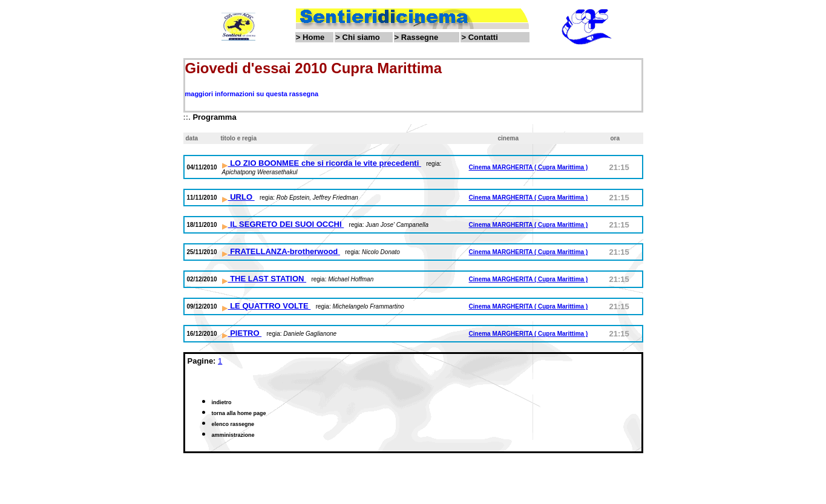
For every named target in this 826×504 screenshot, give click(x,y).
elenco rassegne (233, 424)
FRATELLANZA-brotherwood (281, 251)
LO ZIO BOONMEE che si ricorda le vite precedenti (322, 163)
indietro (222, 402)
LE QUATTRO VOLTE (267, 306)
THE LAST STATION (264, 279)
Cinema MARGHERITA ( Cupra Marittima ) (529, 167)
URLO (238, 197)
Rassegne (420, 37)
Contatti (483, 37)
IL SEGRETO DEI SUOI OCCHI (283, 224)
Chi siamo (361, 37)
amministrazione (233, 435)
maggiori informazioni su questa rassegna (252, 94)
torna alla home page (239, 413)
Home (313, 37)
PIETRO (242, 333)
